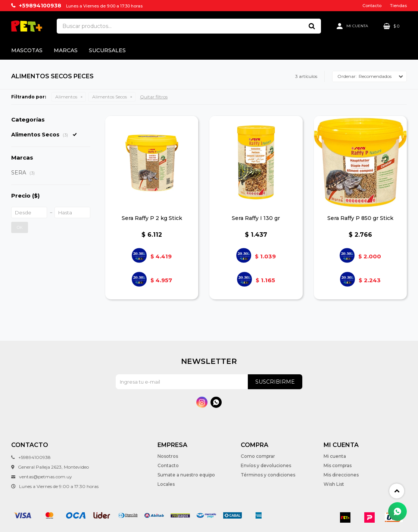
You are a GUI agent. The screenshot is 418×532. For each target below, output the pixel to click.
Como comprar (258, 456)
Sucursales (107, 50)
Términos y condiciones (268, 475)
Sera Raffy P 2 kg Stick (152, 218)
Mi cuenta (335, 456)
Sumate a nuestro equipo (186, 475)
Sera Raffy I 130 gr (256, 218)
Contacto (372, 6)
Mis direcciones (341, 475)
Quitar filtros (154, 97)
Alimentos (66, 97)
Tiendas (398, 6)
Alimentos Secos (110, 97)
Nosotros (168, 456)
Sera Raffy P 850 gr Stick (360, 218)
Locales (166, 484)
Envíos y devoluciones (266, 465)
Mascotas (27, 50)
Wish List (334, 484)
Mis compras (338, 465)
